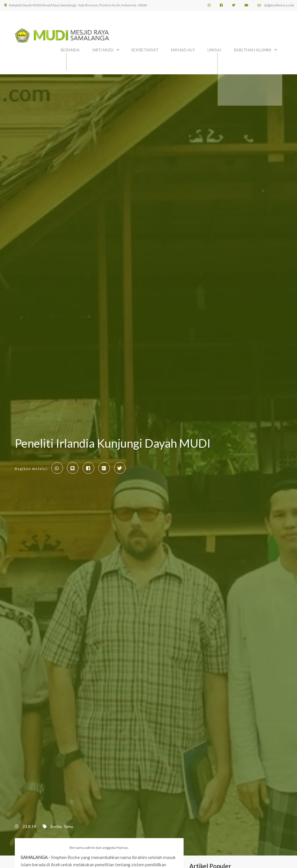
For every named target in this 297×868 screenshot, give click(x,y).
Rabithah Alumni (253, 49)
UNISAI (214, 49)
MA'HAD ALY (183, 49)
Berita (56, 824)
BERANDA (70, 49)
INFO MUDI (103, 49)
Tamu (68, 824)
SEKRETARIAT (145, 49)
